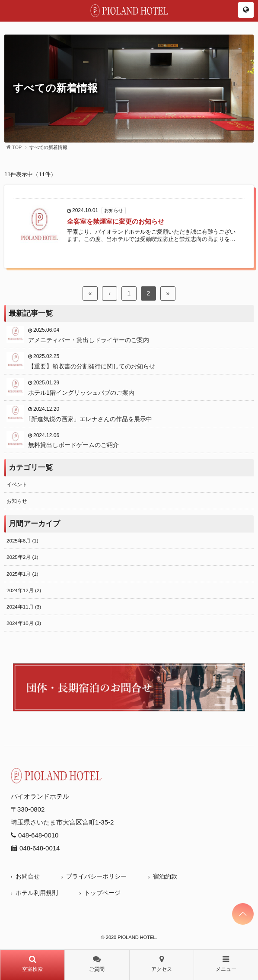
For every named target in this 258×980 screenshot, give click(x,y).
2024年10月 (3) (24, 623)
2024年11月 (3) (24, 607)
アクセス (162, 964)
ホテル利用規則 (37, 893)
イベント (17, 484)
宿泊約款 (165, 876)
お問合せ (28, 876)
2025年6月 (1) (22, 541)
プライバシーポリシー (96, 876)
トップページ (102, 893)
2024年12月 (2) (24, 590)
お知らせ (17, 501)
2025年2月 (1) (22, 557)
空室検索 (32, 964)
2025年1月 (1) (22, 574)
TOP (17, 147)
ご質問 (97, 964)
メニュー (226, 964)
